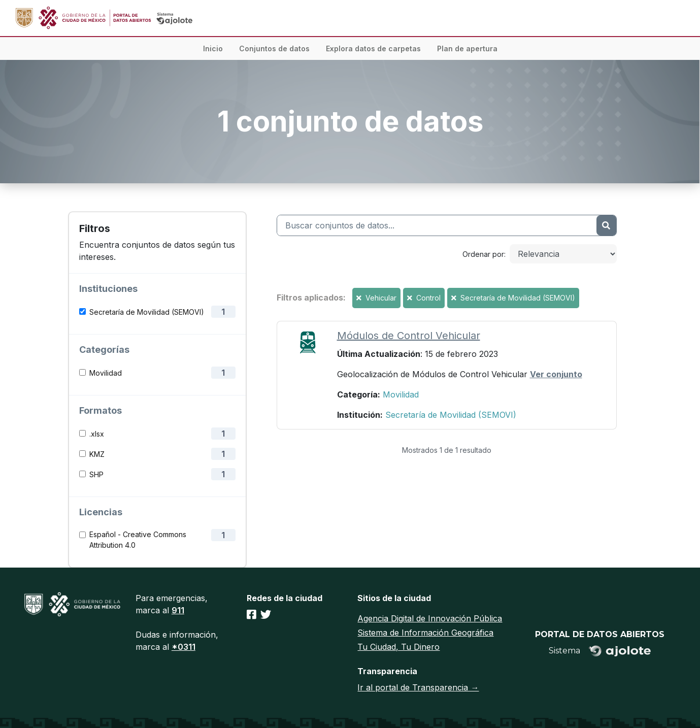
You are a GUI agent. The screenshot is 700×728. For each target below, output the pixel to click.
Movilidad (106, 373)
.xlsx (97, 434)
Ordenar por (483, 254)
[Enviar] (606, 225)
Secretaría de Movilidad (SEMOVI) (147, 312)
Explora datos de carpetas (373, 48)
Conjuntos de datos (274, 48)
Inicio (213, 48)
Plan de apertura (467, 48)
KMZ (97, 454)
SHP (96, 474)
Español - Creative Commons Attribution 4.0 (138, 540)
